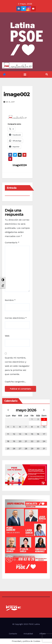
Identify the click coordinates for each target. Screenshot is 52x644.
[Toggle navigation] (25, 74)
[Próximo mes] (44, 410)
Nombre (10, 300)
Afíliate (43, 634)
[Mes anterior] (8, 410)
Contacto (13, 634)
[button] (47, 74)
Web (7, 336)
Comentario (12, 243)
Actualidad (28, 634)
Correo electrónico (16, 318)
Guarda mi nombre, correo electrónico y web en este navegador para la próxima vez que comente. (17, 366)
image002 (17, 94)
